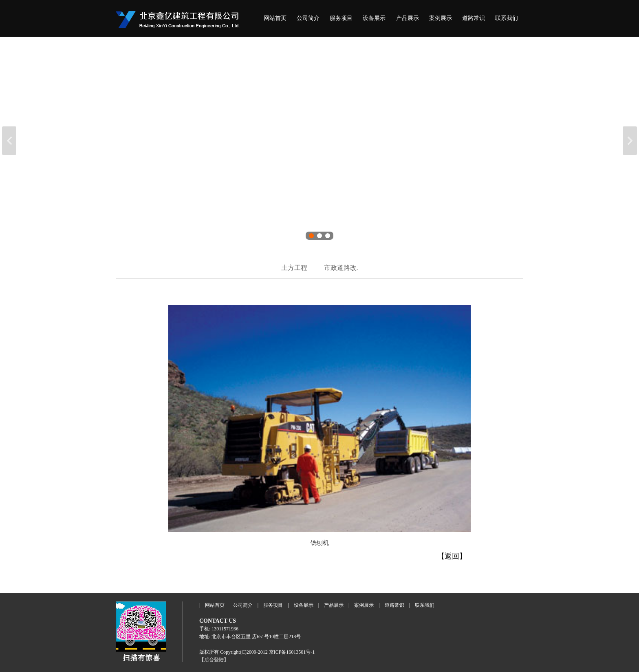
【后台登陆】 (214, 660)
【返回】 (452, 556)
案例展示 (441, 18)
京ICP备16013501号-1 (292, 652)
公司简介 (308, 18)
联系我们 (507, 18)
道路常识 (474, 18)
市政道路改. (341, 268)
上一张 (9, 141)
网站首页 (275, 18)
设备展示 (374, 18)
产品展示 (408, 18)
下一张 (630, 141)
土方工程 (294, 268)
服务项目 (341, 18)
